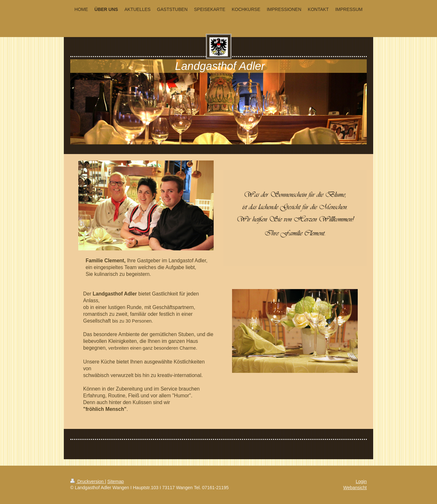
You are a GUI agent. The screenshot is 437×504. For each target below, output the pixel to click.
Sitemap (116, 481)
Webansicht (355, 488)
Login (361, 481)
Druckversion (87, 481)
